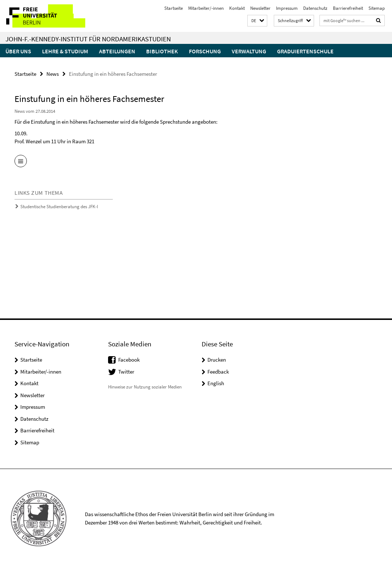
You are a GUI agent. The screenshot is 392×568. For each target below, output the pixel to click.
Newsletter (260, 8)
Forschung (205, 51)
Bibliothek (162, 51)
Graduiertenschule (305, 51)
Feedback (218, 372)
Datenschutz (315, 8)
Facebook (129, 360)
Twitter (126, 372)
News (53, 74)
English (216, 383)
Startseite (174, 8)
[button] (257, 21)
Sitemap (377, 8)
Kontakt (237, 8)
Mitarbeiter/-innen (206, 8)
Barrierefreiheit (348, 8)
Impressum (287, 8)
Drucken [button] (217, 360)
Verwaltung (249, 51)
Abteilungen (117, 51)
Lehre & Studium (65, 51)
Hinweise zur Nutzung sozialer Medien (145, 387)
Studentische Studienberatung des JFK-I (59, 207)
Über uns (18, 51)
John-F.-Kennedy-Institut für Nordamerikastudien (88, 39)
